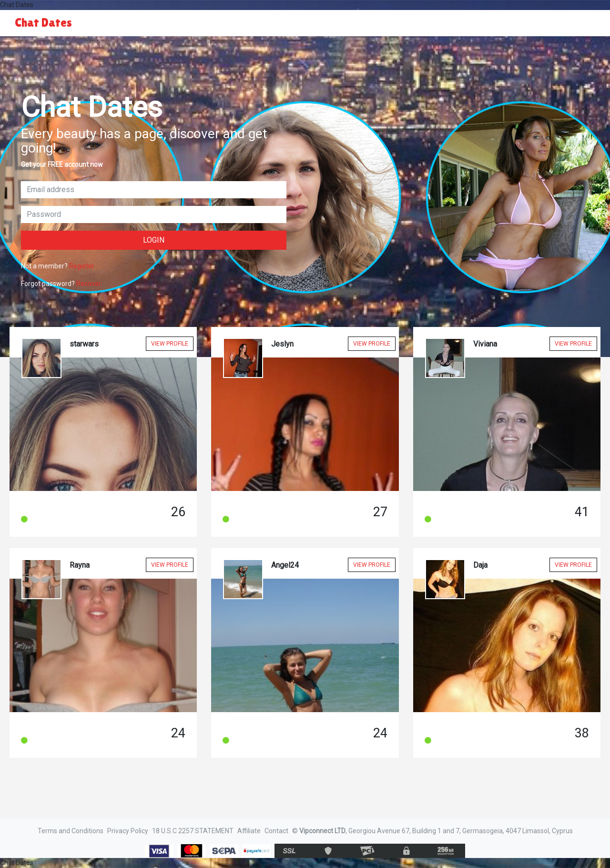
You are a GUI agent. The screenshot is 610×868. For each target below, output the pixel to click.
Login (154, 240)
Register (82, 266)
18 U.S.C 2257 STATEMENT (193, 831)
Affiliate (249, 831)
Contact (276, 831)
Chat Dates (43, 23)
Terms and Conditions (71, 831)
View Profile (170, 344)
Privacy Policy (128, 831)
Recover (89, 284)
